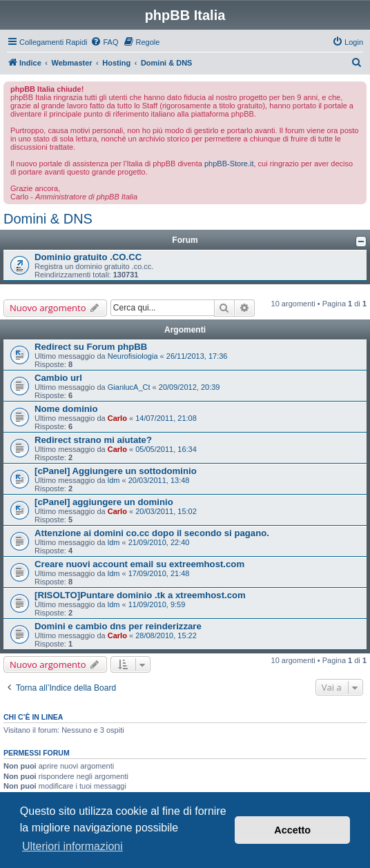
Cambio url (58, 378)
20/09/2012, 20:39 (189, 387)
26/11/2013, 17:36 (197, 356)
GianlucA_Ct (129, 387)
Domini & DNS (48, 219)
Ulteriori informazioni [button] (72, 846)
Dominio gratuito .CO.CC (88, 257)
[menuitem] (104, 42)
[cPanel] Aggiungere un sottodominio (116, 471)
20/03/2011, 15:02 (166, 511)
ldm (114, 480)
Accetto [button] (292, 830)
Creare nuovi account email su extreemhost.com (139, 564)
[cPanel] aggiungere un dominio (104, 502)
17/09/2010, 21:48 (159, 573)
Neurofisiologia (133, 356)
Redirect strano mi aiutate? (93, 440)
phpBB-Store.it (229, 164)
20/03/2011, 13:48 (159, 480)
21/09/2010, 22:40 (159, 542)
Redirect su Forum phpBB (91, 347)
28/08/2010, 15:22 (166, 635)
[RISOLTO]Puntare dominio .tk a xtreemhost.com (140, 595)
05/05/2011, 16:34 (166, 449)
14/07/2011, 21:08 (166, 418)
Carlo (117, 418)
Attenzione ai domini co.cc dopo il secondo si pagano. (152, 533)
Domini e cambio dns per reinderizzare (118, 626)
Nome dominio (66, 409)
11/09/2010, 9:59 (157, 604)
